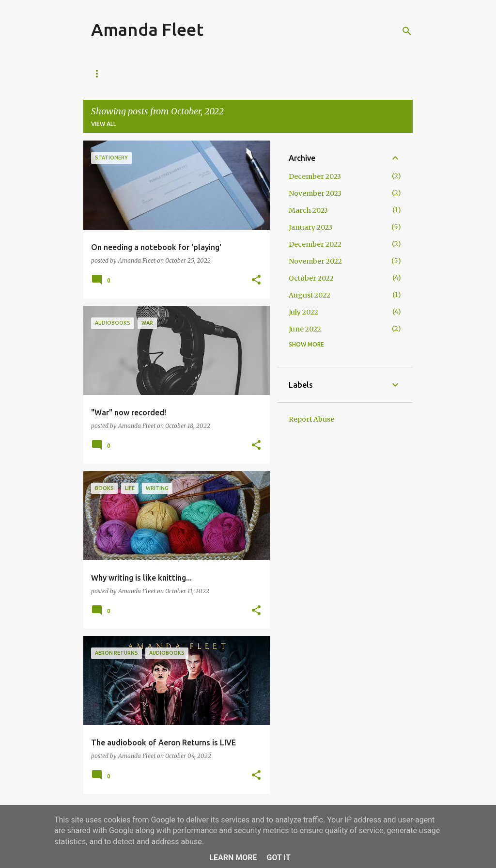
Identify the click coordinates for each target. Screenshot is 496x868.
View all (104, 124)
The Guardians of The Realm (220, 73)
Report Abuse (311, 419)
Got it (278, 858)
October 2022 (311, 278)
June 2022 (305, 329)
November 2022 (315, 261)
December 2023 (315, 176)
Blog (99, 73)
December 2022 (315, 244)
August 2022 (310, 295)
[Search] (407, 31)
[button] (256, 280)
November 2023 (315, 193)
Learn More (233, 858)
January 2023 (310, 227)
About (140, 73)
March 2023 (308, 210)
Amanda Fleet (147, 29)
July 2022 (303, 312)
